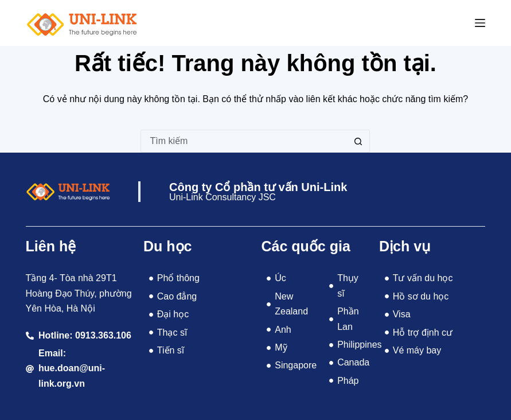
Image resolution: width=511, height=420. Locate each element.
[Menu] (480, 23)
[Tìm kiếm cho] (244, 141)
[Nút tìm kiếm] (358, 141)
